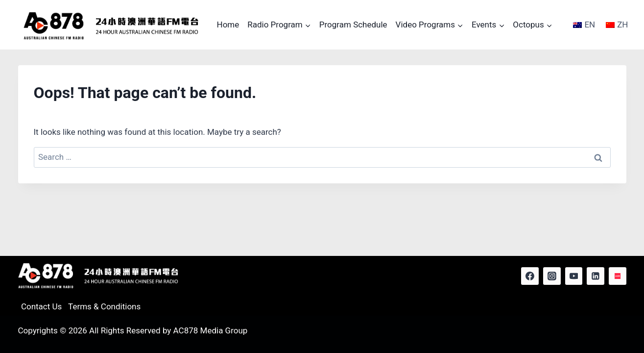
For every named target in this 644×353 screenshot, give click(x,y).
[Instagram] (552, 276)
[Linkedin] (596, 276)
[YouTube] (574, 276)
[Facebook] (530, 276)
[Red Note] (618, 276)
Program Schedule (353, 25)
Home (228, 25)
